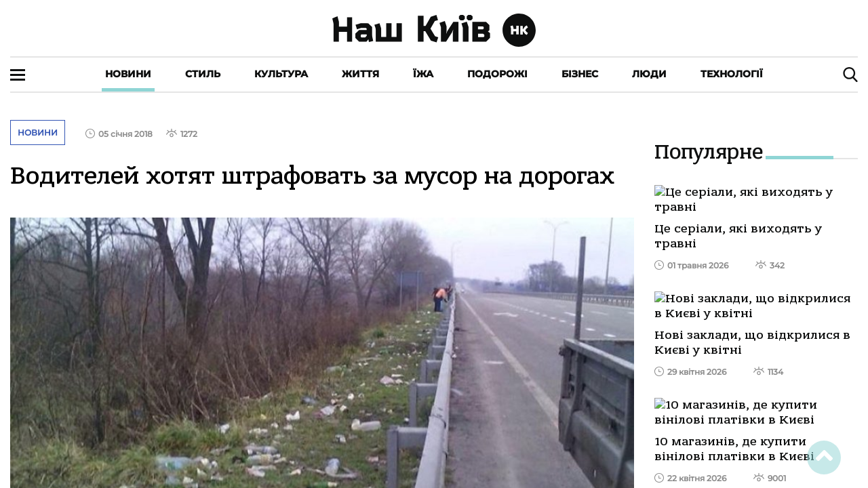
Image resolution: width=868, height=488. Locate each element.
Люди (649, 74)
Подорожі (497, 74)
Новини (128, 74)
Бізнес (580, 74)
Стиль (203, 74)
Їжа (423, 74)
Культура (281, 74)
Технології (732, 74)
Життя (360, 74)
